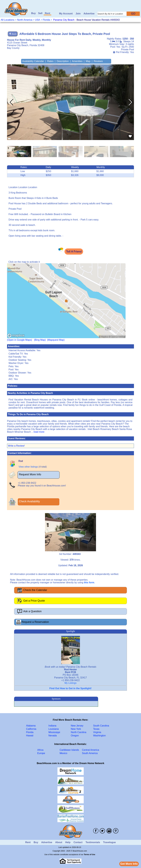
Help (68, 842)
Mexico (64, 753)
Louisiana (54, 729)
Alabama (31, 726)
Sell (40, 13)
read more (39, 432)
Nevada (53, 736)
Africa (40, 750)
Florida (46, 20)
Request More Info (30, 474)
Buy (33, 13)
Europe (41, 753)
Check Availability (29, 501)
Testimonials (93, 842)
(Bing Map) (40, 340)
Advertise (89, 14)
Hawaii (30, 736)
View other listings (28, 467)
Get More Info (129, 864)
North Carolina (79, 732)
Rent (48, 13)
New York (76, 729)
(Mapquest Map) (56, 340)
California (31, 729)
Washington (99, 736)
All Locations (8, 20)
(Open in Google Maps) (19, 340)
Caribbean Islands (69, 750)
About (59, 842)
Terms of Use (89, 855)
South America (90, 753)
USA (38, 20)
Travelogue (109, 842)
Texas (96, 729)
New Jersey (77, 726)
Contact (78, 842)
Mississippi (54, 732)
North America (25, 20)
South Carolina (101, 726)
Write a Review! (16, 446)
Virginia (97, 732)
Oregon (75, 736)
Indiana (52, 726)
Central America (91, 750)
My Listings (70, 683)
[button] (130, 102)
